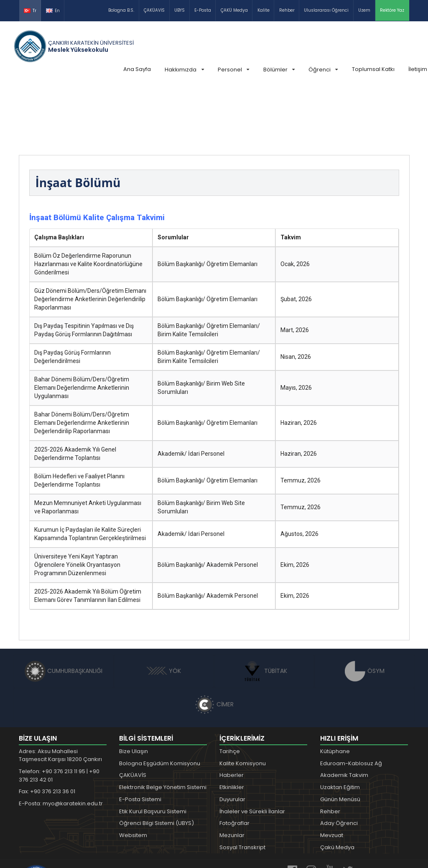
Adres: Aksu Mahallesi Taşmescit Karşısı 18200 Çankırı (60, 693)
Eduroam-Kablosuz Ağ (351, 701)
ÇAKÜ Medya (234, 10)
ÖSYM (365, 608)
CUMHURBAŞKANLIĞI (64, 608)
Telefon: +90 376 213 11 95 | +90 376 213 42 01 (59, 713)
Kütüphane (335, 689)
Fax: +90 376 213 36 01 (47, 729)
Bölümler (279, 70)
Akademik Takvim (344, 712)
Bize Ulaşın (134, 689)
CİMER (214, 642)
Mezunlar (232, 773)
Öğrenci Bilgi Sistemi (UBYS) (157, 760)
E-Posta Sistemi (140, 737)
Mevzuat (332, 773)
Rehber (287, 10)
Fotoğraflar (234, 760)
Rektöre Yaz (392, 10)
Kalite (264, 10)
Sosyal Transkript (242, 785)
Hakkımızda (184, 70)
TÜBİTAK (264, 608)
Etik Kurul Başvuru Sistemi (153, 749)
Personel (233, 70)
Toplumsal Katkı (373, 69)
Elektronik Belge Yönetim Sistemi (163, 725)
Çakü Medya (337, 785)
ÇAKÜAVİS (154, 10)
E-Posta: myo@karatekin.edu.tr (61, 741)
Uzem (364, 10)
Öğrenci (323, 70)
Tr (30, 11)
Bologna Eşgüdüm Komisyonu (160, 701)
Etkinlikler (232, 725)
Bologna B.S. (121, 10)
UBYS (180, 10)
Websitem (133, 773)
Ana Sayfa (137, 69)
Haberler (232, 712)
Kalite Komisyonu (243, 701)
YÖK (164, 608)
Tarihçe (230, 689)
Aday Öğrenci (339, 760)
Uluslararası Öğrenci (326, 10)
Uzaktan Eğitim (340, 725)
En (53, 11)
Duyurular (232, 737)
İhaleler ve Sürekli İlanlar (252, 749)
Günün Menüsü (340, 737)
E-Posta (203, 10)
